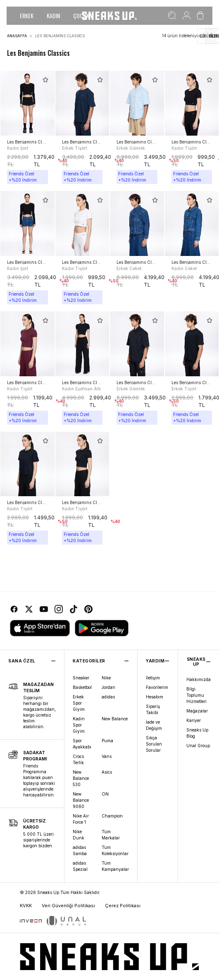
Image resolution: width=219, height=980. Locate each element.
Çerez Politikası (123, 906)
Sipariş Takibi (153, 709)
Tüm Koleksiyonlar (115, 850)
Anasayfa (17, 36)
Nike (106, 678)
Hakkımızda (199, 679)
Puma (107, 741)
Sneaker (81, 678)
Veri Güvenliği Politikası (68, 906)
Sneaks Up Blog (197, 733)
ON (105, 794)
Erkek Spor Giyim (79, 703)
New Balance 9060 (81, 800)
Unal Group (198, 746)
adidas (108, 697)
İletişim (153, 678)
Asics (107, 772)
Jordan (108, 687)
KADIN (53, 16)
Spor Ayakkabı (82, 744)
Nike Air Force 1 (81, 819)
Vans (107, 756)
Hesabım (155, 697)
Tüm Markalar (111, 835)
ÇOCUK (81, 16)
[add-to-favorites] (45, 80)
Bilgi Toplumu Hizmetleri (196, 695)
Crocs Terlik (78, 759)
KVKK (26, 906)
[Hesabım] (187, 16)
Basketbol (82, 687)
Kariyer (194, 720)
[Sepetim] (200, 16)
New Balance (115, 719)
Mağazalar (197, 711)
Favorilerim (157, 687)
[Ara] (172, 16)
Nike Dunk (79, 835)
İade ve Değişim (154, 725)
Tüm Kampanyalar (115, 866)
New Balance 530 (81, 778)
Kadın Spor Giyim (79, 725)
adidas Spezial (80, 866)
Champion (112, 816)
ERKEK (27, 16)
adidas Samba (80, 850)
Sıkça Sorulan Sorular (154, 744)
